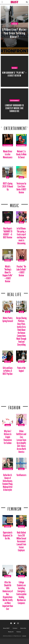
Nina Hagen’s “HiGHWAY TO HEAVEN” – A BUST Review (8, 232)
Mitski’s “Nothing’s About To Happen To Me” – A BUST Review (8, 273)
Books (21, 177)
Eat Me (8, 312)
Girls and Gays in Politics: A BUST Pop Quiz (8, 370)
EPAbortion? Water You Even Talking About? (15, 32)
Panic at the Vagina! (21, 369)
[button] (2, 2)
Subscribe (23, 628)
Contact (15, 628)
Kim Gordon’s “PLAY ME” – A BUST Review (14, 74)
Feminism (14, 24)
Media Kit (11, 632)
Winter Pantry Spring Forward (8, 319)
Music (15, 205)
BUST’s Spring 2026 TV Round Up (8, 186)
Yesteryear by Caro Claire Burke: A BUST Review (21, 187)
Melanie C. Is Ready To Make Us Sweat (21, 154)
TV (8, 177)
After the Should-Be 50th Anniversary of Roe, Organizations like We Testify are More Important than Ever (8, 595)
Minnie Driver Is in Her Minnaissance (8, 154)
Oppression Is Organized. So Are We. (8, 535)
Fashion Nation (8, 469)
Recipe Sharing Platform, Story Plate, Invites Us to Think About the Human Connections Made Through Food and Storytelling (21, 331)
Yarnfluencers (21, 474)
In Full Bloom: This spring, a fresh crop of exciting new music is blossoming (21, 235)
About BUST (6, 628)
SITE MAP (24, 636)
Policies (19, 632)
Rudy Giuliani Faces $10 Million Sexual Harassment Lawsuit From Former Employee (21, 541)
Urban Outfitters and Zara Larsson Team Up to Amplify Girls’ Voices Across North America (21, 441)
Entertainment (15, 100)
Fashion (14, 407)
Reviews (14, 68)
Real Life (8, 362)
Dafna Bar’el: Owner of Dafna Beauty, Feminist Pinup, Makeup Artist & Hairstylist (8, 482)
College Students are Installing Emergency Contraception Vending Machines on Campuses (21, 592)
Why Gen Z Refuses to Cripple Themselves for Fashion (8, 436)
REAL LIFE (14, 293)
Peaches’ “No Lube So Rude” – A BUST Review (21, 270)
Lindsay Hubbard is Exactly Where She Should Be (14, 108)
